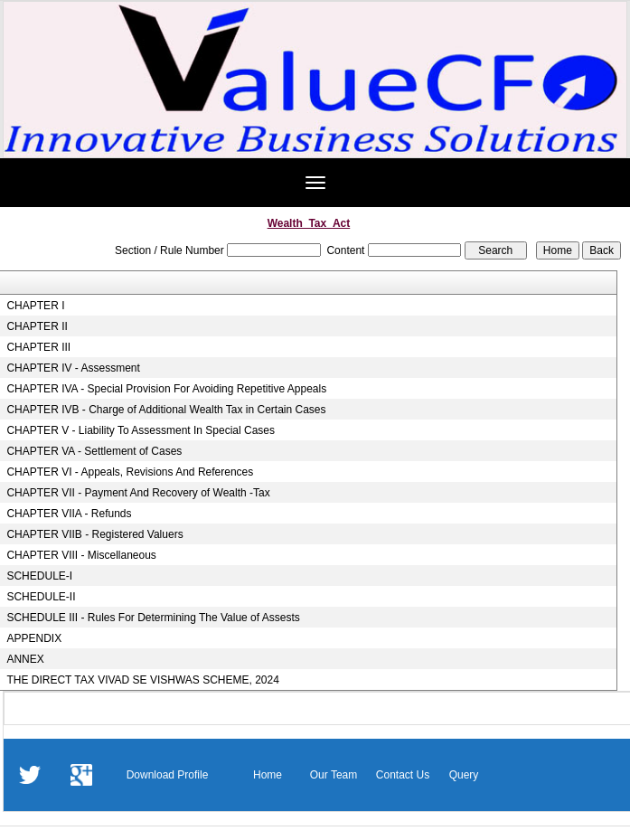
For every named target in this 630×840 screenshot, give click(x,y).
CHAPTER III (38, 347)
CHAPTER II (37, 326)
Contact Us (403, 775)
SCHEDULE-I (39, 576)
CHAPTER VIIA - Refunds (69, 514)
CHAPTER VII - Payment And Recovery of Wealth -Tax (138, 493)
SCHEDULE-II (41, 597)
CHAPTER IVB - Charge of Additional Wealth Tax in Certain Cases (166, 410)
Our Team (334, 775)
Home (268, 775)
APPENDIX (34, 638)
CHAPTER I (35, 306)
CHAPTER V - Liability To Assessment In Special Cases (141, 430)
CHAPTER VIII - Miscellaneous (81, 555)
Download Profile (168, 775)
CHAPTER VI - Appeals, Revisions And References (130, 472)
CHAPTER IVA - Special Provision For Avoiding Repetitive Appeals (166, 389)
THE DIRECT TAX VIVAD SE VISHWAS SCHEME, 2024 (142, 680)
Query (464, 775)
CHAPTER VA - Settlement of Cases (94, 451)
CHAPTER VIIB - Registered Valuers (94, 534)
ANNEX (25, 659)
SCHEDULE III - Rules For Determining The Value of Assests (153, 618)
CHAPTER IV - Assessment (73, 368)
